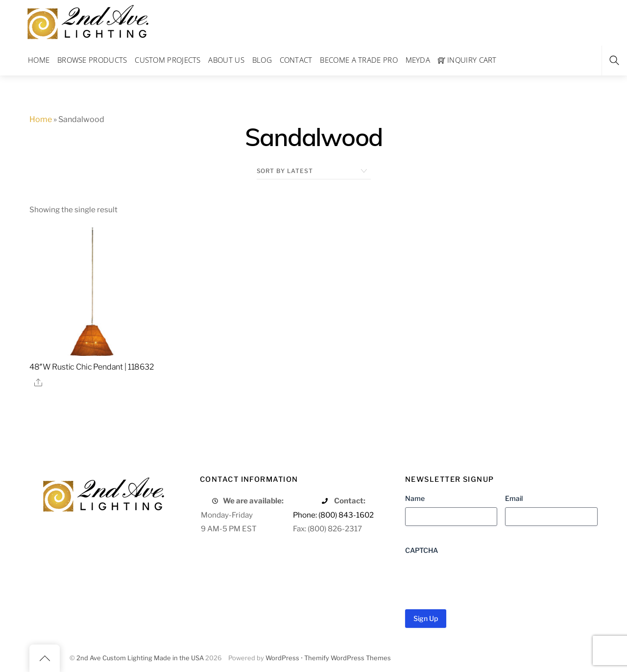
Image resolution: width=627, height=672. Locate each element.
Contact (296, 60)
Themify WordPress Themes (348, 658)
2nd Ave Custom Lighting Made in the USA (140, 658)
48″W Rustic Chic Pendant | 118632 (92, 367)
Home (39, 60)
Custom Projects (168, 60)
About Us (226, 60)
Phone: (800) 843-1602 (333, 515)
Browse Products (92, 60)
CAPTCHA (422, 550)
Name (415, 498)
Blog (262, 60)
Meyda (418, 60)
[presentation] (480, 578)
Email (514, 498)
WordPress (282, 658)
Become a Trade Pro (359, 60)
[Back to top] (45, 658)
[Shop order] (314, 171)
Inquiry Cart (467, 60)
